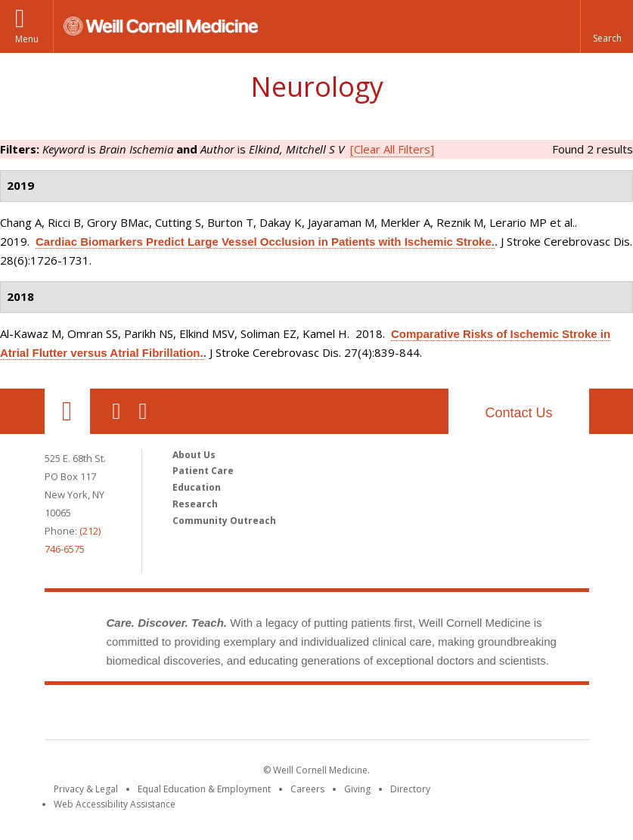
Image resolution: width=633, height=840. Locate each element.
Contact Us (518, 413)
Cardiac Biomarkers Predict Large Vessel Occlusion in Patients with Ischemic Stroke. (265, 242)
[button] (607, 26)
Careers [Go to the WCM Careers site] (307, 789)
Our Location (67, 411)
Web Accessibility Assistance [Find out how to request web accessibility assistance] (115, 804)
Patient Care (203, 471)
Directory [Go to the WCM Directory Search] (410, 789)
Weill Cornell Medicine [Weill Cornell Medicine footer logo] (206, 715)
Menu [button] (27, 39)
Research (195, 504)
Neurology (317, 87)
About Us (194, 455)
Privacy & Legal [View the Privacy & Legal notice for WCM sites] (86, 789)
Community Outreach (224, 521)
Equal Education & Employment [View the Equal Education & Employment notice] (204, 789)
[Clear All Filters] (392, 149)
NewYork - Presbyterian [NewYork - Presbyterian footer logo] (443, 715)
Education (197, 487)
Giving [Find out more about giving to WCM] (357, 789)
